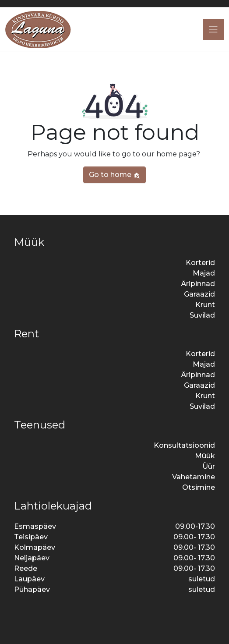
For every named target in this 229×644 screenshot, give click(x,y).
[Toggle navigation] (213, 29)
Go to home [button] (114, 175)
